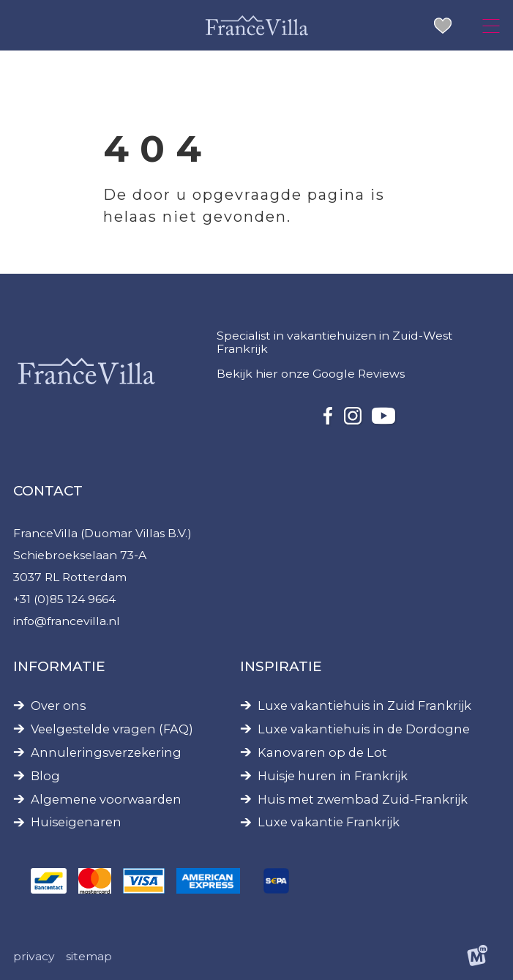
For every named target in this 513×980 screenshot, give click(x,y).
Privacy (34, 956)
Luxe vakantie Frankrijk (329, 822)
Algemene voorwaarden (106, 800)
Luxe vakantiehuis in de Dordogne (364, 729)
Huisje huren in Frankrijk (333, 776)
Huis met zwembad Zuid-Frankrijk (363, 800)
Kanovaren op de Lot (322, 753)
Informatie (59, 666)
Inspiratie (281, 666)
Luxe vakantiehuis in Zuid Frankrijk (364, 706)
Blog (45, 776)
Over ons (58, 706)
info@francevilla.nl (67, 621)
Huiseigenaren (76, 822)
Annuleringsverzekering (106, 753)
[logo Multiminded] (477, 957)
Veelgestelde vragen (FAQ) (112, 729)
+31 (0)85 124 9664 (64, 599)
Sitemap (89, 956)
